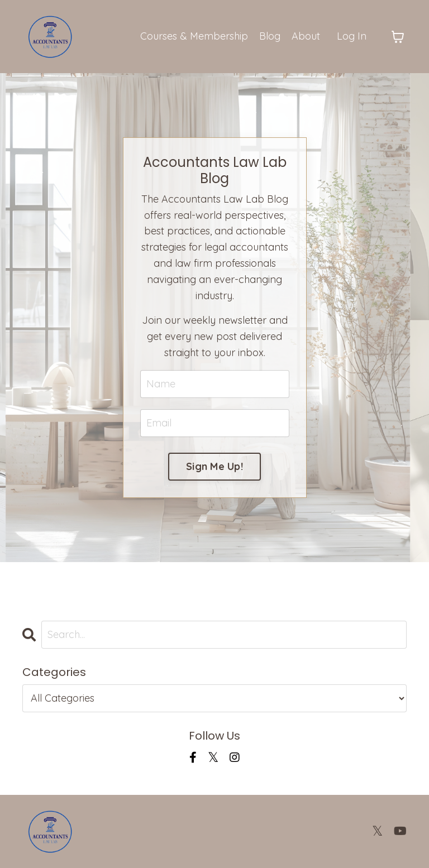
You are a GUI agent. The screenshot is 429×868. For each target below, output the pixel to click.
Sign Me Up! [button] (214, 466)
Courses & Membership (194, 36)
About (306, 36)
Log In (352, 36)
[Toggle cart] (398, 37)
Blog (270, 36)
